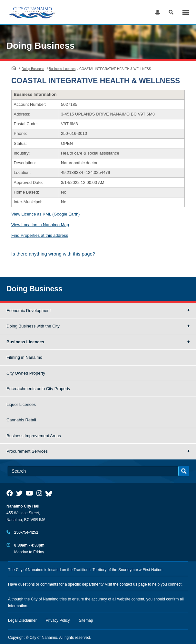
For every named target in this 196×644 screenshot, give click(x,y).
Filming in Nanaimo (24, 357)
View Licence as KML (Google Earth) (45, 214)
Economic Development (29, 311)
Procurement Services (27, 451)
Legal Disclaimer (22, 620)
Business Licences (62, 69)
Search (171, 12)
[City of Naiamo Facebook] (10, 493)
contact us (128, 584)
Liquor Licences (21, 404)
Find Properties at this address (40, 235)
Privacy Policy (58, 620)
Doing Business (41, 46)
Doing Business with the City (33, 326)
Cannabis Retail (21, 420)
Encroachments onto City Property (38, 389)
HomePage (14, 68)
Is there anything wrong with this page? (53, 254)
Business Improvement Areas (34, 436)
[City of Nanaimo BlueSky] (50, 493)
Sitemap (86, 620)
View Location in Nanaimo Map (40, 225)
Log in (157, 12)
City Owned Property (26, 373)
